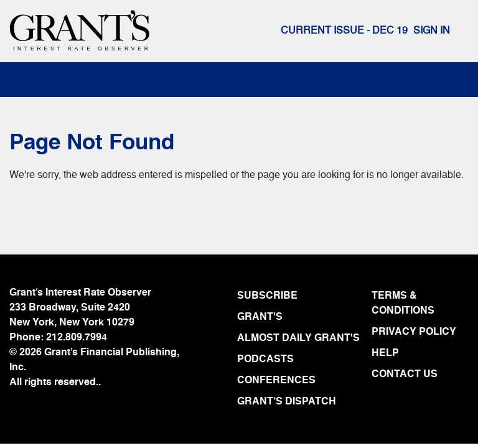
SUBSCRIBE (267, 296)
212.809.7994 (77, 338)
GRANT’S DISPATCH (287, 402)
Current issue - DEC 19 (344, 31)
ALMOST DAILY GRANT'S (298, 338)
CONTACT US (405, 375)
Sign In (432, 31)
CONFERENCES (276, 381)
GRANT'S (260, 317)
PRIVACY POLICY (414, 332)
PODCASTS (265, 360)
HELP (385, 353)
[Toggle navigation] (32, 80)
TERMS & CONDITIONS (403, 304)
